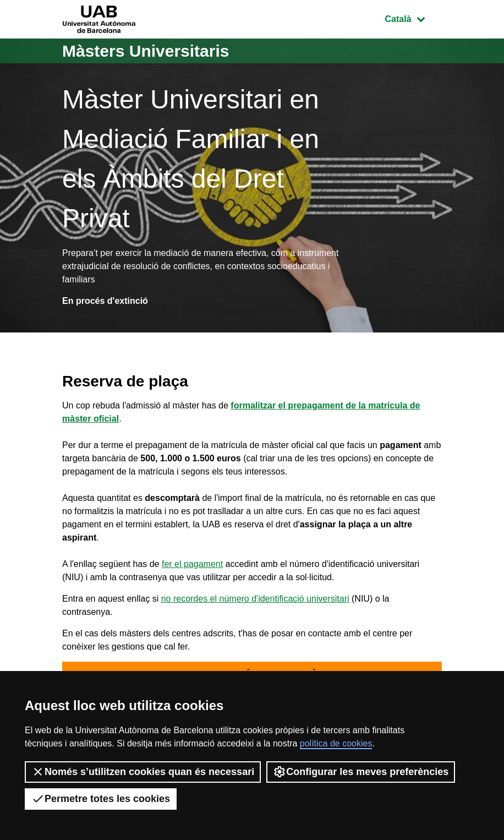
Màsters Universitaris (146, 51)
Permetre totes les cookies (101, 799)
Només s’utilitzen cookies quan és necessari (143, 772)
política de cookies (336, 743)
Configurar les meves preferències (361, 772)
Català (413, 18)
